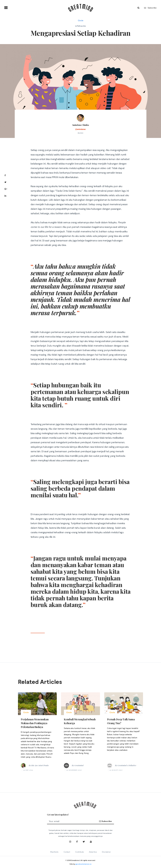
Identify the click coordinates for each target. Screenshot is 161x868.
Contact (67, 852)
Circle (81, 20)
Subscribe (150, 8)
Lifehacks (80, 26)
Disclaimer (106, 852)
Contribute (80, 852)
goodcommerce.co (84, 864)
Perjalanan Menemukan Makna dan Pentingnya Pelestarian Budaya (35, 723)
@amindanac (80, 129)
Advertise (93, 852)
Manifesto (54, 852)
